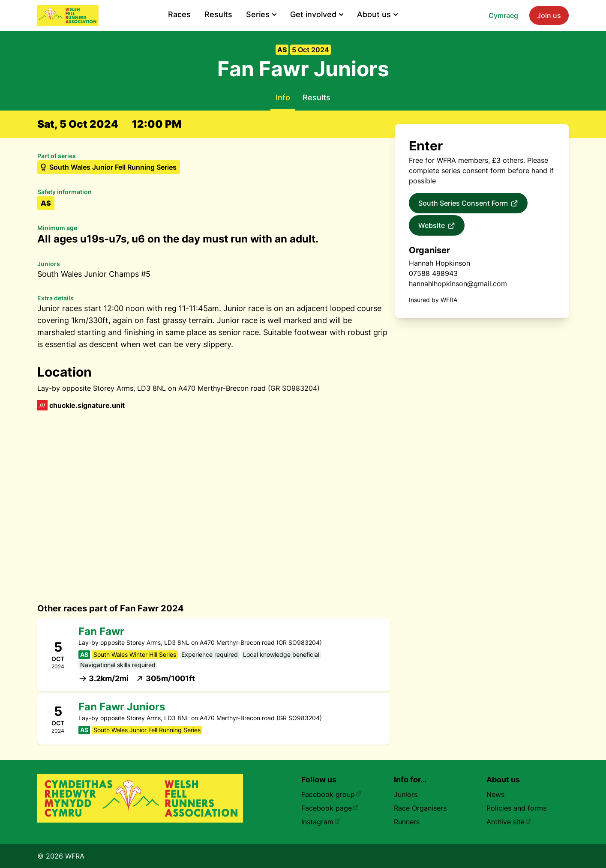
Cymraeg (503, 15)
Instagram (321, 822)
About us (377, 14)
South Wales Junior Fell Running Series (108, 167)
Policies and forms (516, 808)
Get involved (317, 14)
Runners (407, 822)
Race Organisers (420, 808)
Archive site (509, 822)
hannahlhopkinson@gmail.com (458, 284)
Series (261, 14)
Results (218, 14)
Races (179, 14)
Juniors (406, 794)
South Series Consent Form (468, 204)
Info (283, 97)
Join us (549, 15)
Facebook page (330, 808)
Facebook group (331, 794)
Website (437, 226)
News (495, 794)
